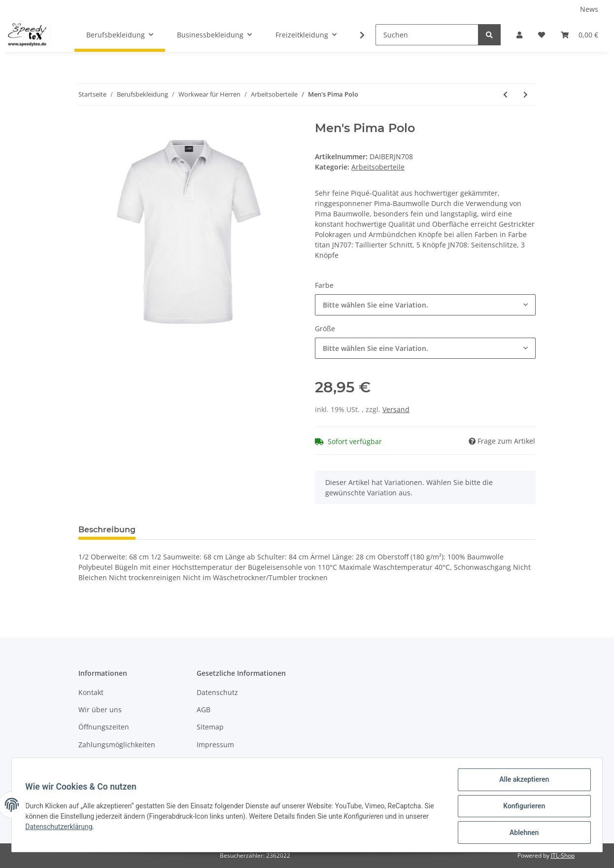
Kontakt (91, 692)
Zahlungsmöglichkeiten (117, 745)
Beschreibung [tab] (107, 530)
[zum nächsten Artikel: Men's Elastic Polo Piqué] (526, 94)
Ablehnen (522, 833)
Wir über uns (100, 710)
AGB (204, 710)
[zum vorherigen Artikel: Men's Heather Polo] (505, 94)
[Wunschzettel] (542, 35)
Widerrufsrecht (222, 762)
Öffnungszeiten (104, 727)
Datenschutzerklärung (61, 828)
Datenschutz (217, 692)
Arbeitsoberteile (378, 167)
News (589, 9)
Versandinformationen (116, 762)
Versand (396, 409)
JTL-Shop (563, 855)
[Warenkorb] (580, 35)
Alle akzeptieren (522, 782)
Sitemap (210, 727)
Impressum (215, 745)
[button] (519, 35)
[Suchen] (427, 35)
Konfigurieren (522, 807)
